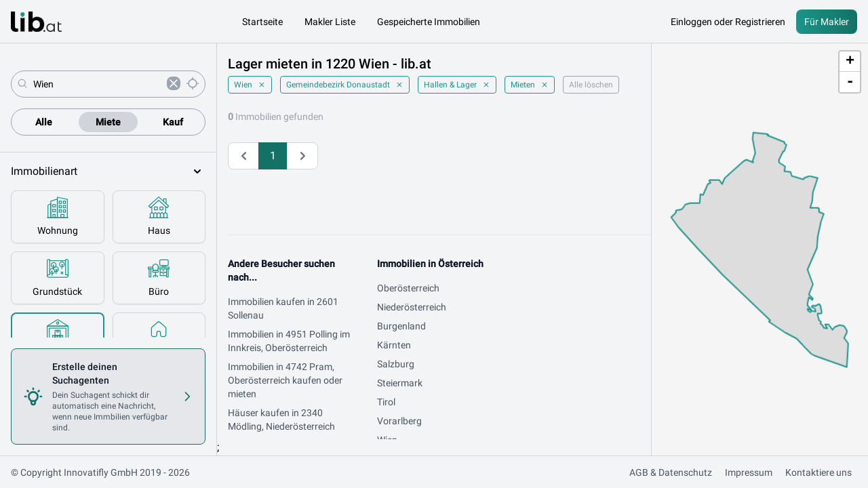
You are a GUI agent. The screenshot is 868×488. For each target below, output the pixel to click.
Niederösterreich (412, 307)
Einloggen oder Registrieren (728, 22)
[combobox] (97, 84)
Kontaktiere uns (818, 472)
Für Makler (827, 22)
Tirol (386, 402)
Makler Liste (330, 22)
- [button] (850, 82)
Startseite (262, 22)
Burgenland (401, 326)
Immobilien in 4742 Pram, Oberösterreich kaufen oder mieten (285, 380)
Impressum (749, 472)
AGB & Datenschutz (671, 472)
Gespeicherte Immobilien (429, 22)
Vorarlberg (399, 421)
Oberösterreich (408, 288)
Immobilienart (108, 171)
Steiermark (400, 383)
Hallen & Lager (457, 85)
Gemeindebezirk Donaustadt (345, 85)
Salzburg (396, 364)
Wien (250, 85)
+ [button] (850, 62)
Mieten (530, 85)
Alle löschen (591, 85)
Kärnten (394, 345)
